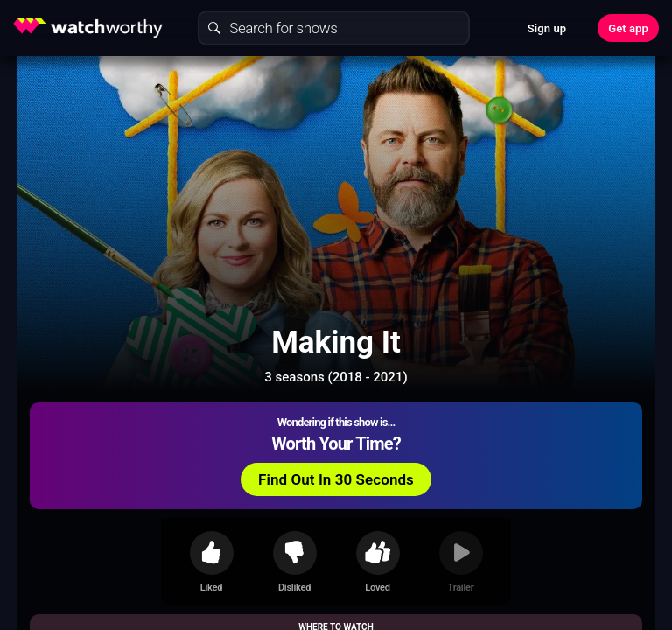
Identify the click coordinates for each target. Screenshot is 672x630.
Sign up (547, 28)
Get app (628, 28)
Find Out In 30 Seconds (336, 479)
